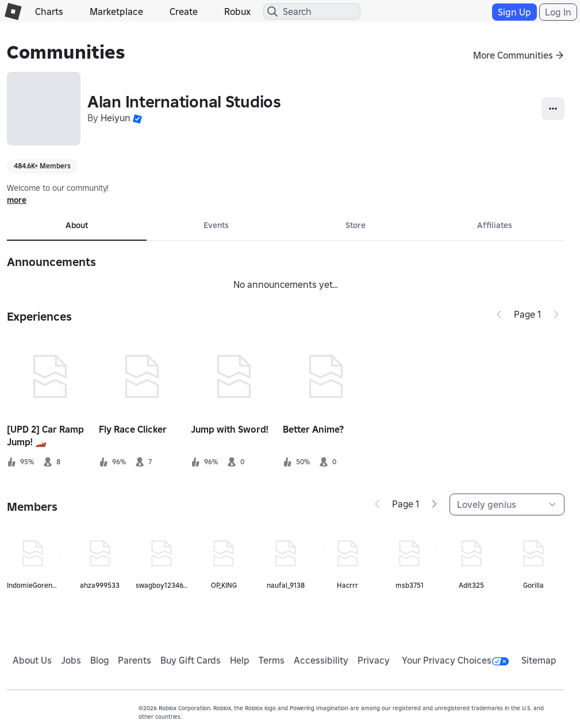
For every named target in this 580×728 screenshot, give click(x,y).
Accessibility (321, 660)
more (17, 200)
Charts (49, 11)
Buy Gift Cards (191, 660)
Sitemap (539, 660)
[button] (137, 118)
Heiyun (116, 118)
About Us (32, 660)
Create (184, 11)
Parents (135, 660)
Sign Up (514, 12)
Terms (272, 660)
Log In (558, 12)
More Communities (513, 55)
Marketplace (116, 11)
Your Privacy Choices (455, 660)
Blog (100, 660)
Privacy (374, 660)
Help (240, 660)
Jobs (71, 660)
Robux (237, 11)
